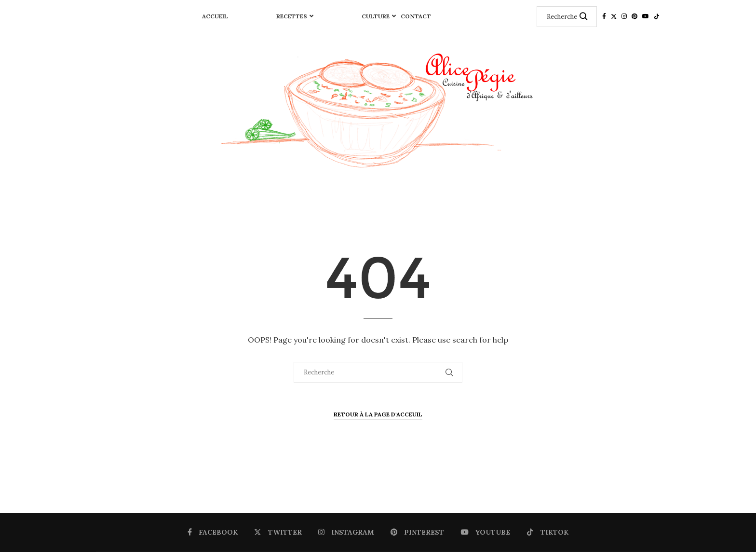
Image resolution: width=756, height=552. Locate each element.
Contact (416, 16)
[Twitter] (614, 16)
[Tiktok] (657, 16)
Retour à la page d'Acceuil (378, 414)
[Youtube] (646, 16)
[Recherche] (567, 17)
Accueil (215, 16)
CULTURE (376, 16)
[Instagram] (624, 16)
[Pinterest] (634, 16)
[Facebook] (604, 16)
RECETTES (292, 16)
